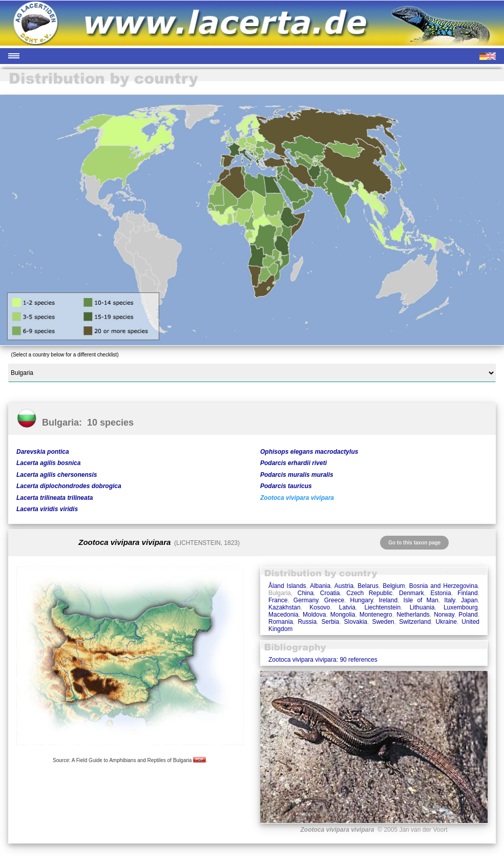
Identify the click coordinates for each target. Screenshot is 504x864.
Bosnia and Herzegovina (444, 586)
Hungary (362, 600)
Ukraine (446, 622)
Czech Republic (369, 593)
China (306, 593)
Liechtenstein (382, 607)
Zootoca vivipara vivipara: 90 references (323, 660)
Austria (344, 586)
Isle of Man (421, 600)
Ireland (388, 600)
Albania (320, 586)
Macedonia (283, 615)
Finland (467, 593)
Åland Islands (287, 586)
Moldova (314, 615)
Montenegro (376, 615)
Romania (281, 622)
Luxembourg (461, 607)
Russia (307, 622)
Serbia (331, 622)
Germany (306, 600)
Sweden (383, 622)
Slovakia (356, 622)
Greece (334, 600)
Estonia (441, 593)
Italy (449, 600)
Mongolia (343, 615)
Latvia (347, 607)
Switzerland (415, 622)
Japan (469, 600)
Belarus (368, 586)
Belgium (394, 586)
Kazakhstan (285, 607)
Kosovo (320, 607)
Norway (444, 615)
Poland (468, 615)
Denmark (412, 593)
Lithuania (422, 607)
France (278, 600)
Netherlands (413, 615)
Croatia (330, 593)
